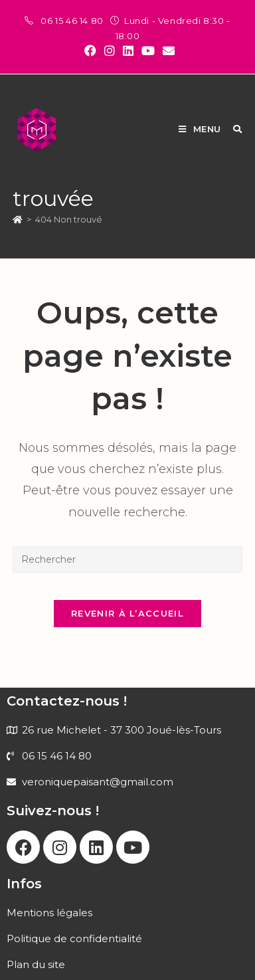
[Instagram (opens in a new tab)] (110, 51)
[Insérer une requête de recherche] (127, 559)
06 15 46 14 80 (73, 21)
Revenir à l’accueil (127, 613)
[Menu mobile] (201, 129)
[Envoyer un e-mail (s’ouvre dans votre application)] (167, 51)
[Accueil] (18, 219)
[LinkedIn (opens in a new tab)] (128, 51)
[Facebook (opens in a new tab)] (90, 51)
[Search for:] (232, 129)
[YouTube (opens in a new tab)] (148, 51)
